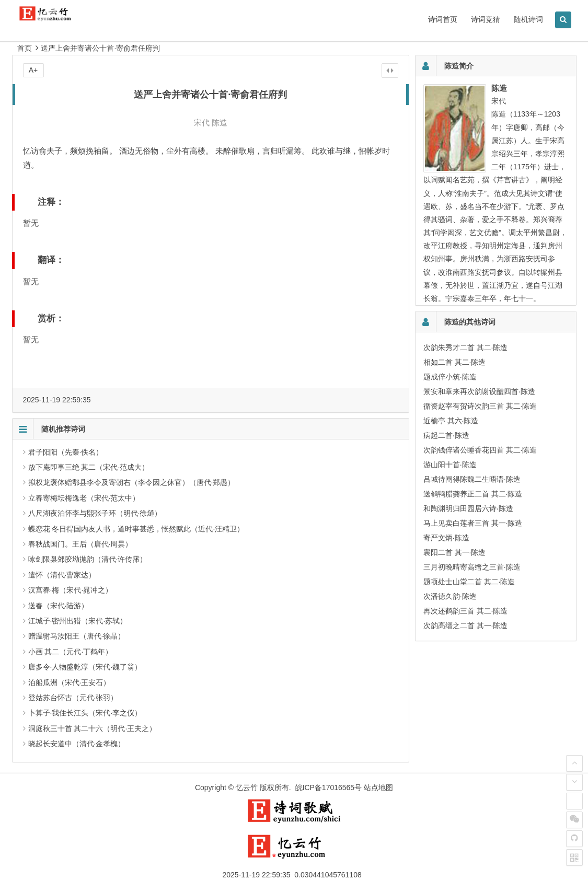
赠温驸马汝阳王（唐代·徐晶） (77, 636)
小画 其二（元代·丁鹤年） (71, 652)
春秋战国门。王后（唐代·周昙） (80, 544)
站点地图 (378, 787)
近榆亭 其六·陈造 (451, 421)
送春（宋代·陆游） (59, 606)
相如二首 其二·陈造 (455, 362)
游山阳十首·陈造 (450, 465)
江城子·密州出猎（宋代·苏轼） (78, 621)
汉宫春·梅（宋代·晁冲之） (71, 590)
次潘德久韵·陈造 (450, 596)
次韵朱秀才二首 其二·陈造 (466, 347)
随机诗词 (528, 19)
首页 (25, 48)
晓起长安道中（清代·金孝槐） (77, 744)
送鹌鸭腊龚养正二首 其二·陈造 (473, 494)
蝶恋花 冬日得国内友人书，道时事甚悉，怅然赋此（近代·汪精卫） (136, 529)
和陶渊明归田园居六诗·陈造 (468, 508)
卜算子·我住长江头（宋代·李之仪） (85, 713)
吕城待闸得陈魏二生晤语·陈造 (472, 479)
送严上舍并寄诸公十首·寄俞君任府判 (100, 48)
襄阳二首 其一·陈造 (455, 552)
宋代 (202, 123)
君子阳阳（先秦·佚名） (66, 452)
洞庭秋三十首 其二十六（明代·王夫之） (93, 728)
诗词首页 (443, 19)
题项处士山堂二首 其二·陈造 (469, 582)
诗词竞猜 (486, 19)
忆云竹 (247, 787)
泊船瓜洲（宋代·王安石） (70, 682)
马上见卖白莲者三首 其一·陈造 (473, 523)
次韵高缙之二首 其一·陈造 (466, 625)
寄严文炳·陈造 (446, 538)
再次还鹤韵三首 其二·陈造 (466, 611)
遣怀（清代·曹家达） (62, 575)
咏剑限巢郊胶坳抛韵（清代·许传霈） (88, 559)
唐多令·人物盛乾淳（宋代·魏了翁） (85, 667)
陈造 (220, 123)
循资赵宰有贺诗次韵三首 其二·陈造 (480, 406)
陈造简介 (459, 66)
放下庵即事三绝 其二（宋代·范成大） (89, 467)
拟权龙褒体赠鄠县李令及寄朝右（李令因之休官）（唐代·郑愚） (132, 482)
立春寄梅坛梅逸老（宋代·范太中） (84, 498)
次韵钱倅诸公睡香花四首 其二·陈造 (480, 450)
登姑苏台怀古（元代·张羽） (73, 698)
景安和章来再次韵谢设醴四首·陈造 (479, 391)
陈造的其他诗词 (470, 322)
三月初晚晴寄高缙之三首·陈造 (472, 567)
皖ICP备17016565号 (329, 787)
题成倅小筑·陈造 (450, 377)
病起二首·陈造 (446, 435)
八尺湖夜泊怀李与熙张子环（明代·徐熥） (95, 513)
